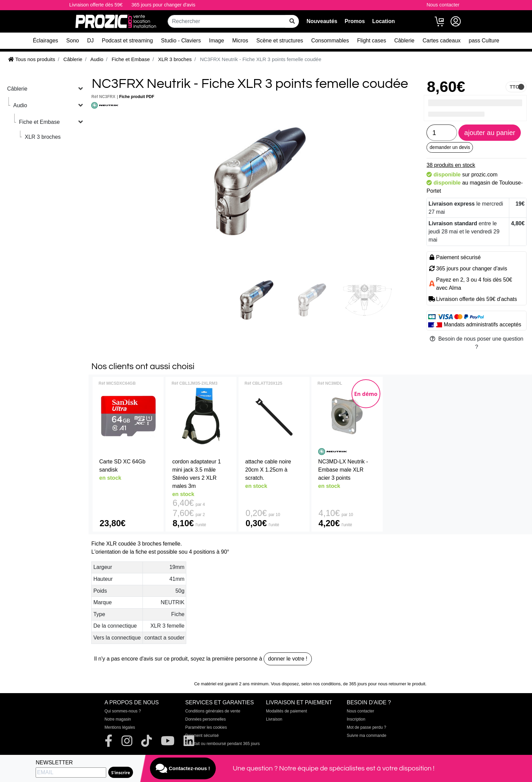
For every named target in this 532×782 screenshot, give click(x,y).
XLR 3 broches (43, 137)
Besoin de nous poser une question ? (477, 343)
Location (384, 21)
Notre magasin (118, 719)
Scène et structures (280, 41)
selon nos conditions (321, 684)
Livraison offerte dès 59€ (96, 5)
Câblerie (404, 41)
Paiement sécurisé (202, 736)
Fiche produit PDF (137, 97)
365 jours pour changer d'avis (163, 5)
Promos (355, 21)
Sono (72, 41)
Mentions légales (120, 727)
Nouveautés (322, 21)
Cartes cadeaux (441, 41)
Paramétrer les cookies (206, 727)
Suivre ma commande (367, 736)
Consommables (330, 41)
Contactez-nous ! (183, 768)
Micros (240, 41)
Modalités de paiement (287, 711)
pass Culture (484, 41)
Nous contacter (443, 5)
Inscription (356, 719)
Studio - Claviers (181, 41)
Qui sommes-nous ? (123, 711)
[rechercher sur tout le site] (292, 21)
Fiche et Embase (39, 122)
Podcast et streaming (127, 41)
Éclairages (46, 41)
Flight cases (372, 41)
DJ (91, 41)
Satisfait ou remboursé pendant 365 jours (222, 744)
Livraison (274, 719)
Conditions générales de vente (213, 711)
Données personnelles (205, 719)
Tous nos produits (32, 59)
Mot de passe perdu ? (366, 727)
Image (216, 41)
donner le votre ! (288, 659)
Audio (20, 105)
